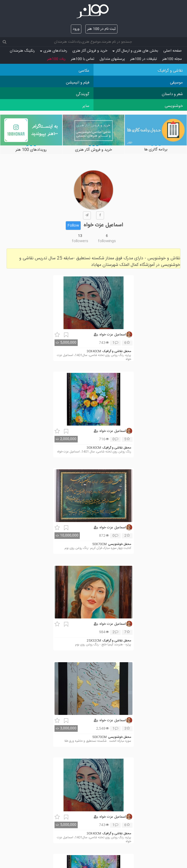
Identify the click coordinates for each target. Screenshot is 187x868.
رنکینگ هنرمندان (22, 51)
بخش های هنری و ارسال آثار (135, 51)
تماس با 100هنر (83, 59)
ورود (76, 29)
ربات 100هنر (56, 59)
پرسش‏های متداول (112, 59)
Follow (73, 226)
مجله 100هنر (172, 59)
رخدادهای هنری (54, 51)
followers (80, 241)
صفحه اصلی (173, 51)
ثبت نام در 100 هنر (101, 29)
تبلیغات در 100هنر (144, 59)
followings (107, 241)
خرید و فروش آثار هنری (90, 51)
